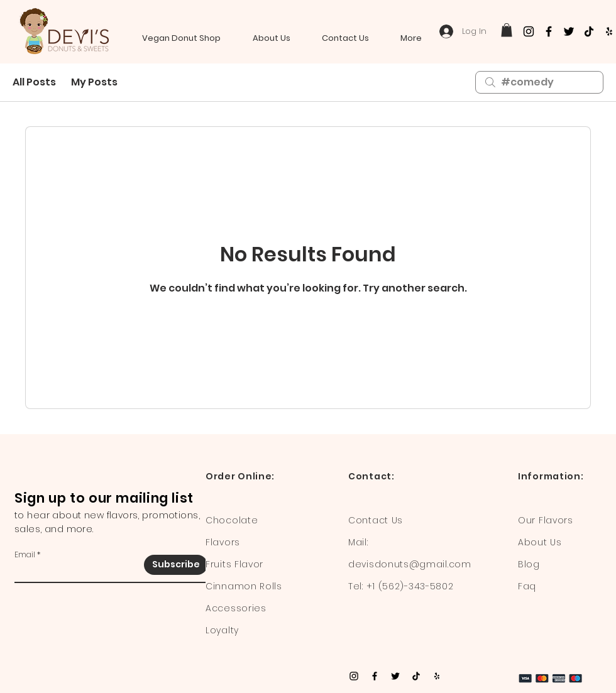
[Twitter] (569, 31)
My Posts (94, 82)
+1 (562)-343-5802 (410, 586)
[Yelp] (609, 31)
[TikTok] (589, 31)
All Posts (34, 82)
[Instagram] (529, 31)
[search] (539, 82)
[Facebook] (549, 31)
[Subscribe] (176, 565)
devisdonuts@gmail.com (410, 564)
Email (25, 555)
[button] (507, 30)
